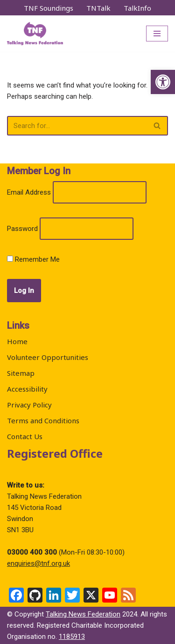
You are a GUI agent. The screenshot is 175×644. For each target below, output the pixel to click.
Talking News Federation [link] (83, 614)
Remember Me (33, 259)
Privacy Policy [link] (29, 405)
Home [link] (17, 341)
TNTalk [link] (98, 8)
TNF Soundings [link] (49, 8)
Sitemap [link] (21, 373)
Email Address (29, 192)
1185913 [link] (72, 637)
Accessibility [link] (27, 389)
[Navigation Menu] (157, 34)
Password (22, 229)
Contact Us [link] (25, 436)
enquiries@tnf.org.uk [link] (38, 563)
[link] (163, 82)
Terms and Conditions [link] (43, 420)
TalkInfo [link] (137, 8)
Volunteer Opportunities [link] (48, 357)
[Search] (77, 126)
